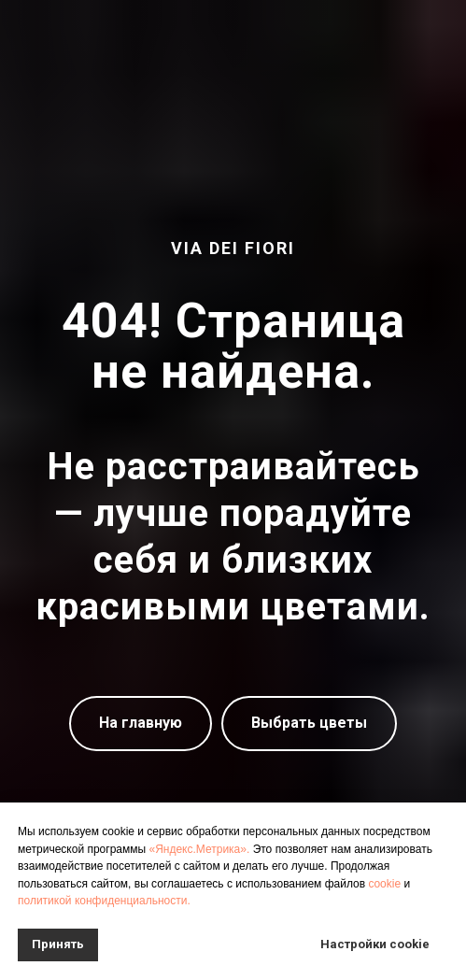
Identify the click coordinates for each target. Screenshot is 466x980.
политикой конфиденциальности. (104, 901)
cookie (384, 884)
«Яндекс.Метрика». (199, 849)
